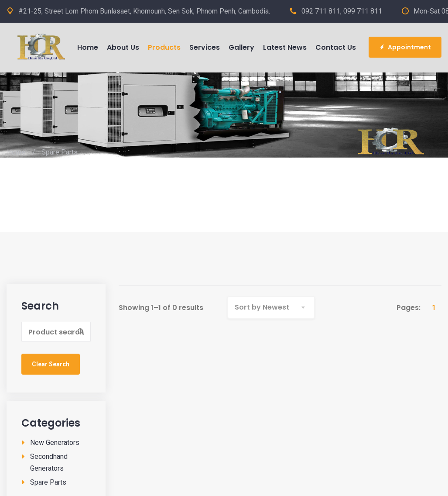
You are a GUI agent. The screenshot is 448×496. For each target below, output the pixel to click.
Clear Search (51, 364)
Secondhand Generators (49, 462)
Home (16, 152)
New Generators (55, 443)
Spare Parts (48, 482)
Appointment (405, 47)
